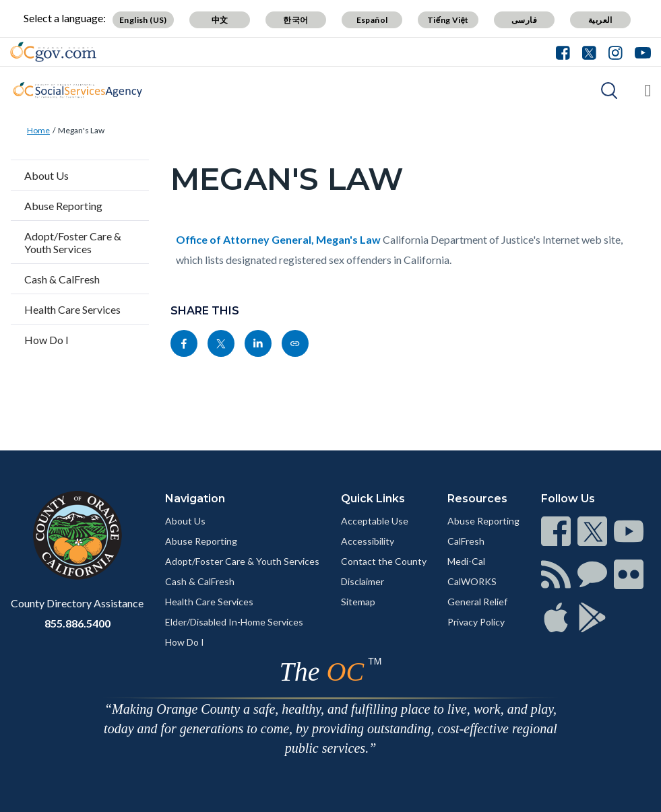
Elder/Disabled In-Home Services (234, 622)
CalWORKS (472, 581)
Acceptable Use (375, 521)
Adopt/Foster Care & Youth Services (73, 242)
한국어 (295, 20)
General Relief (477, 602)
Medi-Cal (466, 561)
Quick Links (373, 499)
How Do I (46, 340)
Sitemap (358, 602)
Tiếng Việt (448, 20)
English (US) (143, 20)
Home (38, 130)
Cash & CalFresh (62, 279)
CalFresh (466, 541)
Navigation (195, 499)
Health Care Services (72, 309)
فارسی (524, 20)
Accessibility (368, 541)
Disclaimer (363, 581)
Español (372, 20)
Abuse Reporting (63, 206)
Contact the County (384, 561)
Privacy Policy (476, 622)
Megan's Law (81, 130)
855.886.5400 (77, 623)
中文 (220, 20)
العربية (600, 20)
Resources (477, 499)
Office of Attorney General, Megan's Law (278, 239)
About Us (46, 175)
